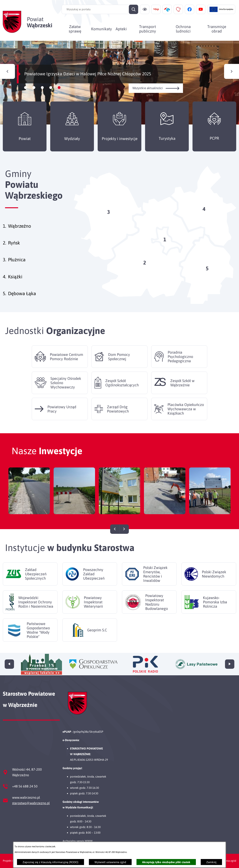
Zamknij (211, 862)
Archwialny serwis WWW (78, 841)
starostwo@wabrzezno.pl (31, 803)
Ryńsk (14, 243)
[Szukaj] (134, 9)
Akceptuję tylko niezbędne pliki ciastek (166, 862)
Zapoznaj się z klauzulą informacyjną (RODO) (51, 862)
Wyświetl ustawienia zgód (110, 862)
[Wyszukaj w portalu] (100, 9)
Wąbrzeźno (20, 226)
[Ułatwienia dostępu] (145, 9)
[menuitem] (75, 29)
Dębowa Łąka (22, 293)
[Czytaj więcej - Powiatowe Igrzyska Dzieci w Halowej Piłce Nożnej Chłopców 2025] (119, 83)
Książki (15, 277)
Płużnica (17, 260)
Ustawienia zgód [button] (226, 861)
